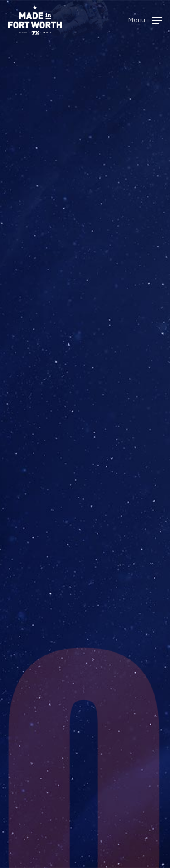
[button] (145, 19)
